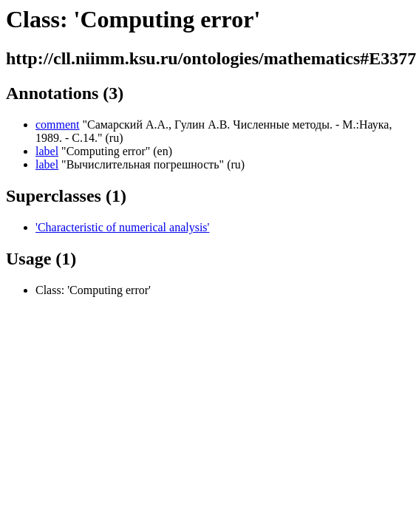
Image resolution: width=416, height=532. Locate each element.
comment (58, 125)
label (47, 151)
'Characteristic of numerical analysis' (122, 227)
